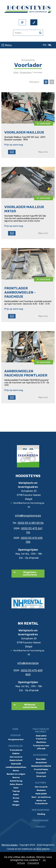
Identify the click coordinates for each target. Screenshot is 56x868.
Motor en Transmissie (41, 802)
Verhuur (15, 735)
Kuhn (16, 795)
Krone (16, 798)
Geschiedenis (41, 821)
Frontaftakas (41, 769)
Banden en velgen (16, 774)
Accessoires (26, 72)
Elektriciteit (16, 760)
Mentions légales (10, 845)
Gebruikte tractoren (41, 737)
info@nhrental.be (28, 663)
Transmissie (16, 750)
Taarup (16, 791)
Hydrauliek (41, 794)
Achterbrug (16, 781)
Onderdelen (15, 746)
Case (16, 788)
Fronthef (41, 773)
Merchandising (41, 810)
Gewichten (41, 763)
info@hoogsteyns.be (28, 516)
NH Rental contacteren (30, 706)
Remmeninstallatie (41, 766)
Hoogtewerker (16, 739)
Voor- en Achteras (41, 797)
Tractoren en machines (41, 730)
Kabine (16, 753)
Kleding (41, 814)
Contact (41, 827)
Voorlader (41, 759)
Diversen (41, 776)
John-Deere (16, 784)
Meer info (43, 152)
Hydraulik (16, 764)
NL (50, 45)
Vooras (16, 777)
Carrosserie (16, 757)
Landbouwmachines (16, 767)
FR (44, 45)
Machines (41, 742)
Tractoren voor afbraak (41, 747)
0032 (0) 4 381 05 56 (31, 523)
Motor (16, 771)
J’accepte (33, 863)
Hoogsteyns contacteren (30, 574)
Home (15, 729)
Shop (16, 72)
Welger (16, 805)
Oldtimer (41, 783)
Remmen (41, 790)
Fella (16, 801)
